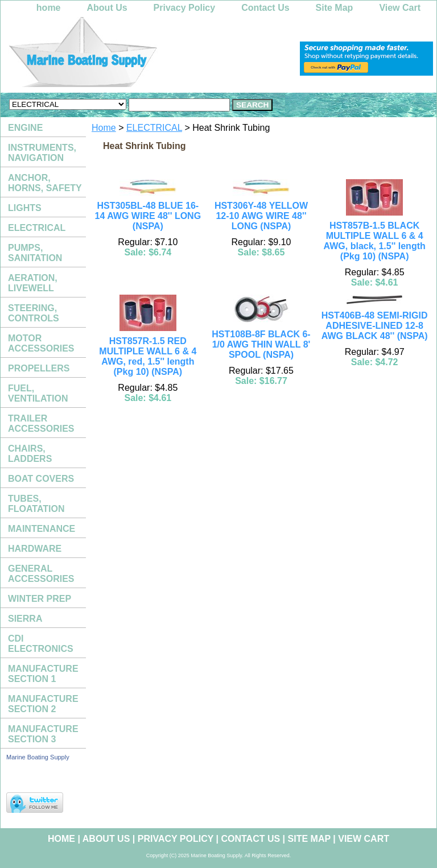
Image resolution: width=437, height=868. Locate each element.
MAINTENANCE (42, 529)
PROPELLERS (39, 368)
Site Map (335, 8)
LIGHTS (25, 208)
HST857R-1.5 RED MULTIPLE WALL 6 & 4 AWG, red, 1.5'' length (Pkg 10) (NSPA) (148, 356)
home (49, 8)
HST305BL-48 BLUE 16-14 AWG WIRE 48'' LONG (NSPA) (148, 216)
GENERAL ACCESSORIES (41, 574)
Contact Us (265, 8)
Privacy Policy (185, 8)
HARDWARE (35, 549)
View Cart (400, 8)
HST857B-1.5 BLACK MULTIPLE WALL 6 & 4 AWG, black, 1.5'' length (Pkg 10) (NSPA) (375, 241)
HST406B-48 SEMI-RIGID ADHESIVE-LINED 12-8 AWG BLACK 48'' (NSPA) (375, 326)
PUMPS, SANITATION (35, 253)
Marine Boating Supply (38, 757)
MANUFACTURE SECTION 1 (43, 674)
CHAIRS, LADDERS (30, 454)
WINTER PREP (40, 599)
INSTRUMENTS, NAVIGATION (42, 153)
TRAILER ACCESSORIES (41, 423)
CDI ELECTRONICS (41, 644)
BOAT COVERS (41, 479)
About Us (107, 8)
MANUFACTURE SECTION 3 (43, 734)
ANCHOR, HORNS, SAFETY (45, 183)
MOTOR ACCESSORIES (41, 343)
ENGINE (25, 128)
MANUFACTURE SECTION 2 (43, 704)
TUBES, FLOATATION (36, 504)
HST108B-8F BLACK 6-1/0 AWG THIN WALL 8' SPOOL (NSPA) (261, 344)
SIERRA (25, 619)
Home (104, 128)
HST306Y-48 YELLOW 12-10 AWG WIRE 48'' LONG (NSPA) (261, 216)
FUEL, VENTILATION (38, 393)
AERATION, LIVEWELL (33, 283)
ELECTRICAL (154, 128)
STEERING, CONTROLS (34, 313)
